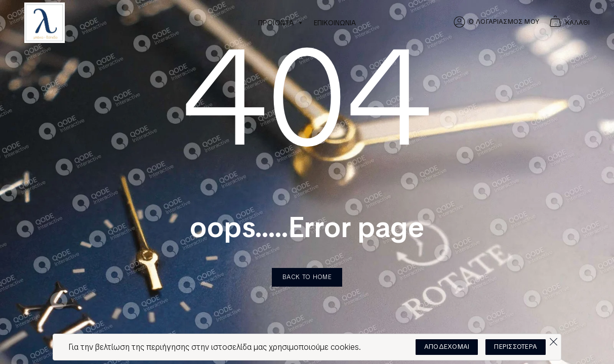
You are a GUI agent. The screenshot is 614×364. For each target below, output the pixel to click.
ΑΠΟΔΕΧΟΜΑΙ (447, 347)
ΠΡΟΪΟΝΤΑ (281, 23)
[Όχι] (553, 339)
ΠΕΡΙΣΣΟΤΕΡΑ (516, 347)
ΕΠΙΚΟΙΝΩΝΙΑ (335, 23)
